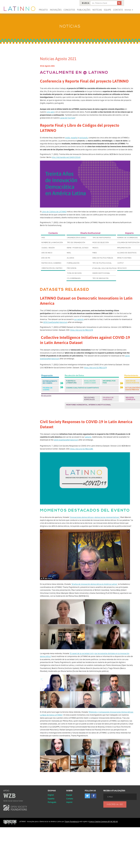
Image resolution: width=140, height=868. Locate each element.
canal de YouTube (67, 118)
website (88, 437)
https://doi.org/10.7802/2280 (82, 449)
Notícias (97, 10)
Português (52, 802)
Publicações (84, 10)
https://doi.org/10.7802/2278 (82, 330)
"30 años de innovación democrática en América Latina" (94, 584)
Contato (118, 10)
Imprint (69, 802)
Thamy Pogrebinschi (72, 822)
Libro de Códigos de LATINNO (54, 212)
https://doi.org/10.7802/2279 (95, 368)
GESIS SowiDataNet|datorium (55, 322)
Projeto (43, 10)
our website (79, 319)
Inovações (56, 10)
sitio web (50, 112)
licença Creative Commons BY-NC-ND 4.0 (103, 822)
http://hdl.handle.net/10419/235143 (66, 157)
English (51, 795)
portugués (83, 138)
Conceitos (69, 10)
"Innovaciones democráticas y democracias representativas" (95, 517)
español (74, 138)
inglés (68, 138)
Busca (86, 3)
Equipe (108, 10)
